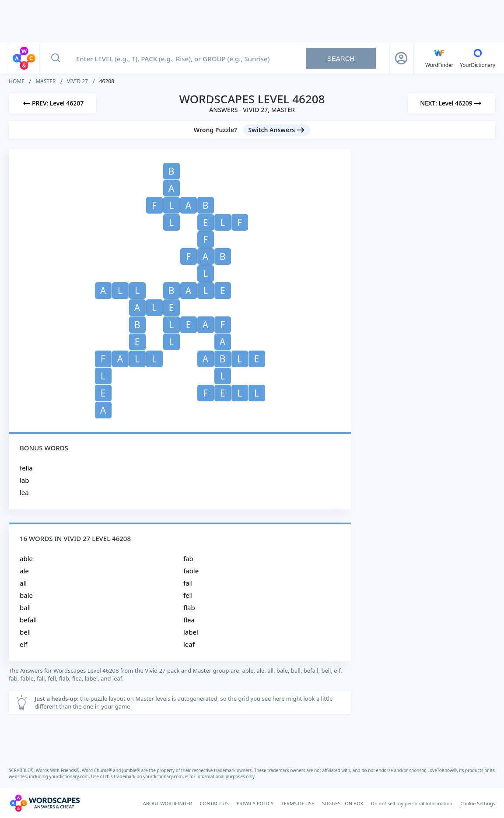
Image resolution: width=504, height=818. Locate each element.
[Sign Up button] (401, 58)
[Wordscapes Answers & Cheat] (45, 803)
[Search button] (56, 58)
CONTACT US (214, 803)
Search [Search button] (341, 58)
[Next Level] (451, 103)
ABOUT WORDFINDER (168, 803)
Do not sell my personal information (412, 803)
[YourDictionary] (478, 58)
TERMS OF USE (298, 803)
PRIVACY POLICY (255, 803)
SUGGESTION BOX (343, 803)
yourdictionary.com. (70, 776)
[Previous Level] (52, 103)
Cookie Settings (478, 803)
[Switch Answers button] (277, 130)
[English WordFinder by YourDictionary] (439, 58)
